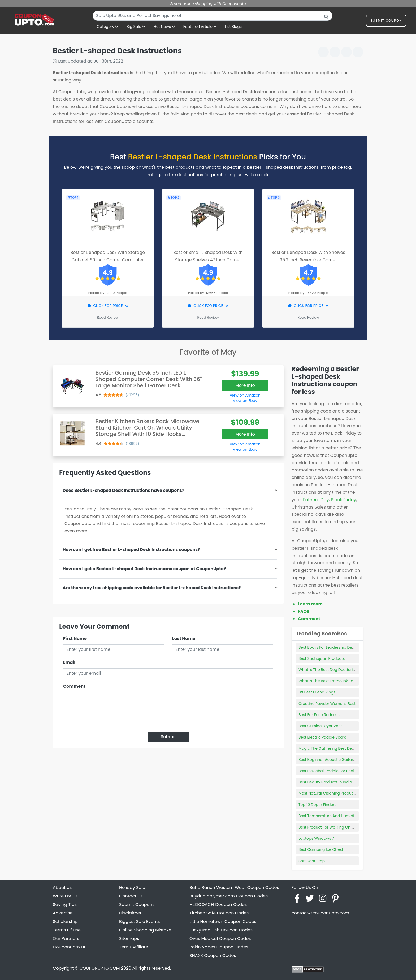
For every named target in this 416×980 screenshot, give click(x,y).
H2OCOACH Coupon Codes (218, 905)
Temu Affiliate (134, 947)
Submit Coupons (137, 905)
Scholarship (65, 922)
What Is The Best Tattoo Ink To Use (330, 681)
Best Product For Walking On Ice (328, 827)
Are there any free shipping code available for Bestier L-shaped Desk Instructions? (152, 588)
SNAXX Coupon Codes (213, 955)
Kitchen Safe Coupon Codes (219, 913)
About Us (62, 888)
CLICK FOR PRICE (108, 306)
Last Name (184, 638)
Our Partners (66, 938)
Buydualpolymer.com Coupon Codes (229, 896)
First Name (75, 638)
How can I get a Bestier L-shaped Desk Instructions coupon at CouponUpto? (144, 569)
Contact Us (131, 896)
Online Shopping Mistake (145, 930)
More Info (245, 385)
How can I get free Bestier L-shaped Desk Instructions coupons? (131, 550)
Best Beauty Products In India (325, 782)
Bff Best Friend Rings (317, 692)
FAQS (304, 611)
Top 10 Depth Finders (317, 805)
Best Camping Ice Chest (321, 849)
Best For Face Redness (319, 715)
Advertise (63, 913)
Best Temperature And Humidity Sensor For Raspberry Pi (350, 816)
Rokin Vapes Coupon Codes (219, 947)
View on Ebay (245, 401)
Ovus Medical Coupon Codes (220, 938)
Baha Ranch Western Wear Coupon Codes (234, 888)
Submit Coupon (386, 22)
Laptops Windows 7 (316, 838)
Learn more (310, 604)
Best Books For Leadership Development (335, 647)
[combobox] (213, 16)
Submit (168, 737)
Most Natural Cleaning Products (328, 793)
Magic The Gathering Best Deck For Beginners (340, 748)
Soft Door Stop (312, 861)
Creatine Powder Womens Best (327, 704)
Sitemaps (129, 938)
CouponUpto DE (70, 947)
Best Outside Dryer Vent (320, 726)
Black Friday (343, 500)
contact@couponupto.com (320, 913)
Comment (74, 686)
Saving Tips (65, 905)
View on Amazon (245, 395)
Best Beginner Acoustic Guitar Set (329, 760)
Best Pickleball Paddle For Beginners (331, 771)
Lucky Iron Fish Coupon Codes (221, 930)
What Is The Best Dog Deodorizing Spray (335, 670)
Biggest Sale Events (140, 922)
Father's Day (316, 500)
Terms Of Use (67, 930)
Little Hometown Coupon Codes (223, 922)
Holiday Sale (132, 888)
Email (69, 662)
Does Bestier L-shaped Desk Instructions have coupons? (124, 490)
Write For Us (65, 896)
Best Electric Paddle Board (322, 737)
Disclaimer (130, 913)
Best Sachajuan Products (322, 658)
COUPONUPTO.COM (99, 968)
